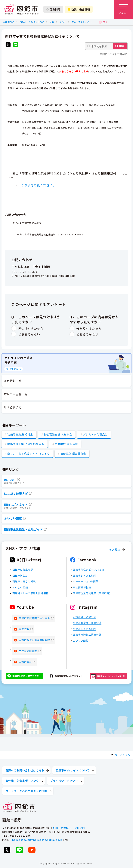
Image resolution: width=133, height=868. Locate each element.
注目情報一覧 (13, 381)
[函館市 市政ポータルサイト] (21, 9)
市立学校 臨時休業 (66, 444)
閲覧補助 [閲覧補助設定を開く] (53, 9)
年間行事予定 (13, 407)
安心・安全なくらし (82, 22)
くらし (63, 22)
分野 (52, 22)
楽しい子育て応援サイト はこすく (29, 454)
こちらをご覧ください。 (38, 185)
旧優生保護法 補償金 (73, 454)
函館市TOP (9, 22)
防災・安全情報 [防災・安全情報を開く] (79, 9)
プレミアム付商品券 (95, 434)
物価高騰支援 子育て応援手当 (26, 444)
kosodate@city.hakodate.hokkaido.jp (49, 276)
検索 (122, 46)
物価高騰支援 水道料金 (58, 434)
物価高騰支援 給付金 (20, 434)
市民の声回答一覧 (16, 394)
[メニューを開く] (124, 9)
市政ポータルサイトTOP (32, 22)
